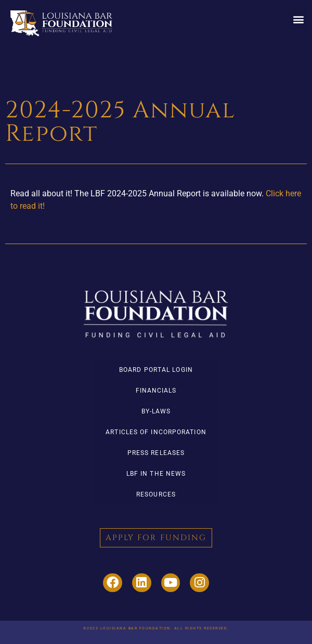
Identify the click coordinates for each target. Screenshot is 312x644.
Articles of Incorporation (156, 432)
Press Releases (156, 453)
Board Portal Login (156, 370)
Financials (156, 391)
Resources (156, 494)
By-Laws (156, 411)
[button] (298, 19)
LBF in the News (156, 474)
